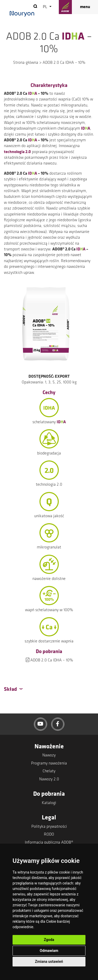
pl (46, 7)
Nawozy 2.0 (49, 779)
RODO (49, 834)
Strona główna (26, 63)
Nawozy (49, 755)
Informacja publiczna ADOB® (49, 843)
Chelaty (49, 771)
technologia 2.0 (17, 152)
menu (85, 7)
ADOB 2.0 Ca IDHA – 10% (52, 660)
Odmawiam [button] (49, 951)
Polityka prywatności (49, 827)
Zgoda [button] (49, 940)
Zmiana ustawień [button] (49, 962)
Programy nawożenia (49, 763)
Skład (10, 690)
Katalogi (49, 803)
